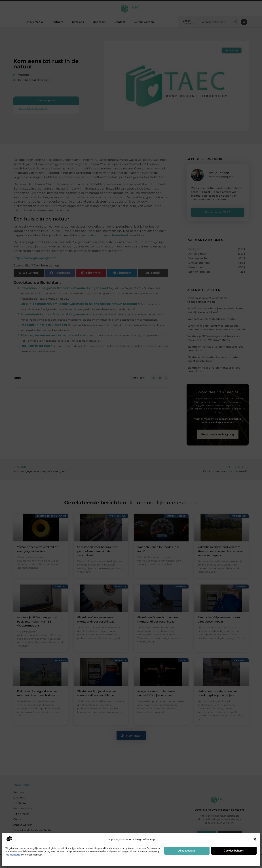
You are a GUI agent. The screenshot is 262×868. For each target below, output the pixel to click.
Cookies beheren (234, 851)
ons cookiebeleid (14, 855)
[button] (255, 839)
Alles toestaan (187, 851)
